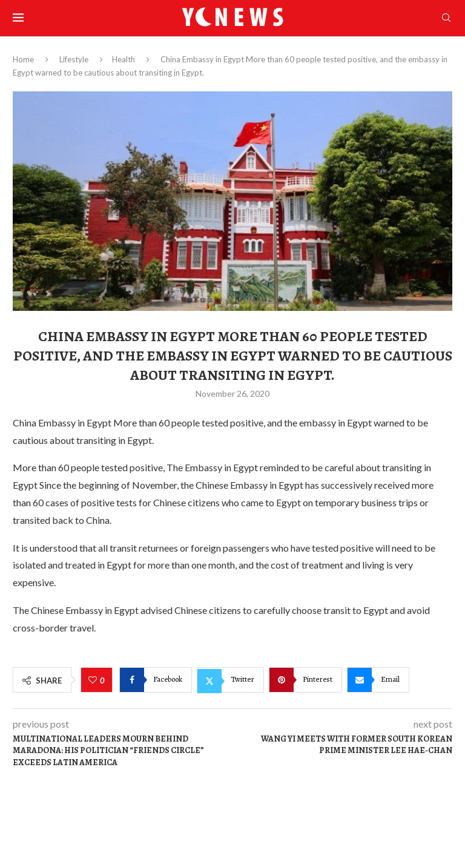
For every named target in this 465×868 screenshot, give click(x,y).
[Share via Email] (378, 680)
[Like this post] (94, 680)
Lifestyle (74, 59)
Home (23, 59)
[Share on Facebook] (156, 680)
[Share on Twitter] (230, 680)
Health (124, 59)
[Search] (446, 18)
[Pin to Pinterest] (305, 680)
